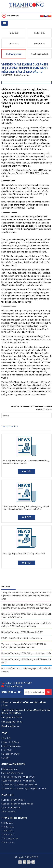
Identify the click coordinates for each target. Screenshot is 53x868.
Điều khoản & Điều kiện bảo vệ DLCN (19, 785)
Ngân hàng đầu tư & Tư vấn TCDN (18, 777)
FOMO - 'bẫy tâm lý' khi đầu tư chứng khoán (22, 638)
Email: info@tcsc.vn (14, 686)
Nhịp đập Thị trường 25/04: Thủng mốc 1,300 (22, 632)
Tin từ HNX (14, 43)
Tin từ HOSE (39, 33)
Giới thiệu (6, 738)
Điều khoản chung (10, 754)
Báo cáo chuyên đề (11, 808)
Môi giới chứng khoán (12, 773)
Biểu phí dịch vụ (9, 769)
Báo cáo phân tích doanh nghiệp (17, 804)
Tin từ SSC (14, 33)
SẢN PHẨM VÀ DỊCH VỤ (13, 764)
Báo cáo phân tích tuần (13, 800)
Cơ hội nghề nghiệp (11, 746)
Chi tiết (27, 472)
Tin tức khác (8, 842)
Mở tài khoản (11, 16)
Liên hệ (5, 758)
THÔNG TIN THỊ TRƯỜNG (14, 818)
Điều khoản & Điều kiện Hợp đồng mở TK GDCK (24, 789)
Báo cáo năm (8, 812)
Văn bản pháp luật (39, 54)
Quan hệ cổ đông (10, 742)
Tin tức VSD (39, 43)
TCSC (4, 733)
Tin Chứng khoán (14, 54)
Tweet (6, 416)
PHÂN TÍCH (7, 795)
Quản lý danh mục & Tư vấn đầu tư (18, 781)
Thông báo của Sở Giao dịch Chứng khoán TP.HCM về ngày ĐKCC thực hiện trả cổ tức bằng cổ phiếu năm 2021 (26, 596)
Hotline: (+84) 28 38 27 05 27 (18, 683)
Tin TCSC (7, 750)
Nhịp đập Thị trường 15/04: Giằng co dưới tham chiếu (26, 653)
